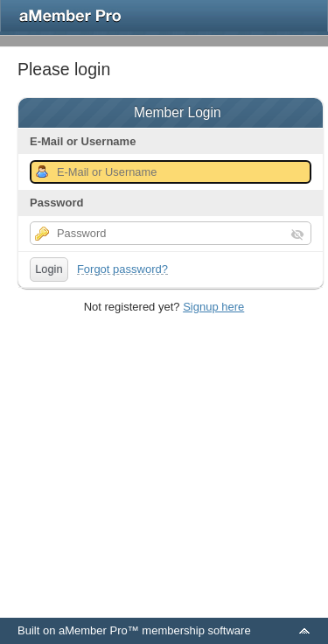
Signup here (213, 307)
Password (56, 203)
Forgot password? (122, 269)
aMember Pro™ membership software (155, 630)
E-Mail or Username (83, 141)
